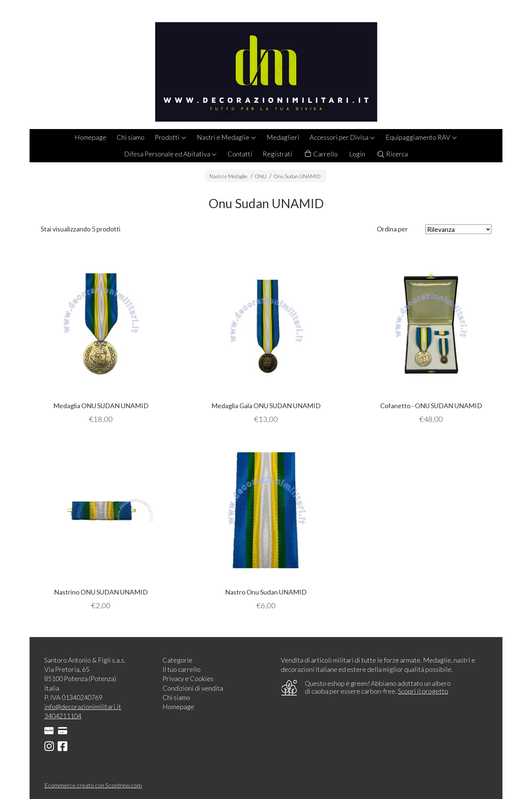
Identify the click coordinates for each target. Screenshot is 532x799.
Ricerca (392, 154)
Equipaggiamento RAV (422, 137)
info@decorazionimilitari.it (83, 707)
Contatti (240, 154)
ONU (260, 176)
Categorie (178, 660)
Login (357, 154)
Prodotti (171, 137)
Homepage (91, 137)
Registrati (277, 154)
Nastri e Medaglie (227, 137)
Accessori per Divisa (342, 137)
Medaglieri (283, 137)
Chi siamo (131, 137)
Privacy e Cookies (188, 678)
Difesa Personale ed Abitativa (171, 154)
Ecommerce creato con (93, 785)
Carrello (321, 154)
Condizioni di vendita (193, 688)
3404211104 (63, 716)
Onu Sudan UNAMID (297, 176)
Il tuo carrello (182, 669)
